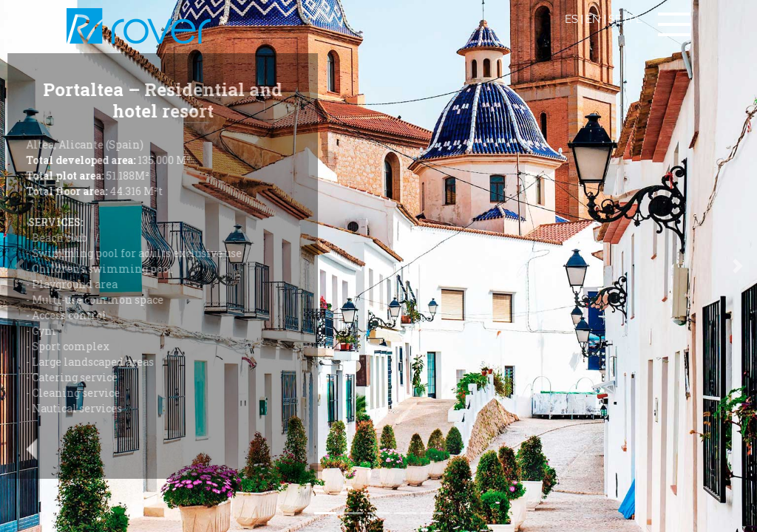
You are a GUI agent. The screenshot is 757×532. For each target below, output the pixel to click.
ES (571, 19)
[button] (738, 266)
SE (615, 19)
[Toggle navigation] (674, 24)
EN (593, 19)
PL (636, 19)
